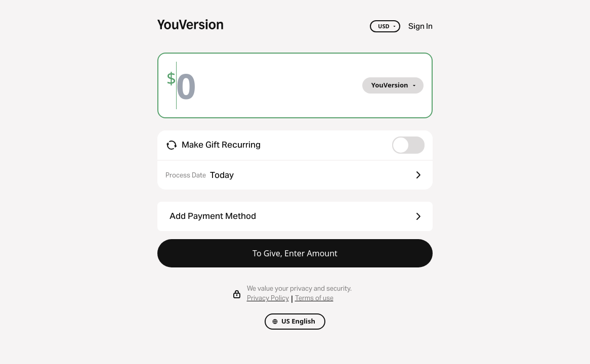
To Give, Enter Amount (295, 253)
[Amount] (194, 85)
